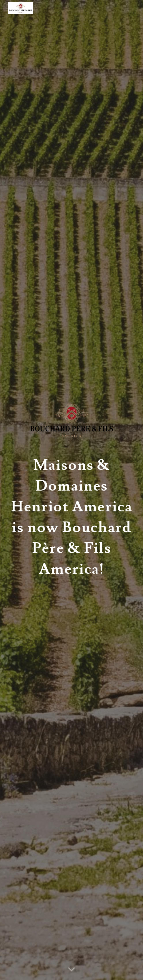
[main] (71, 514)
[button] (71, 970)
